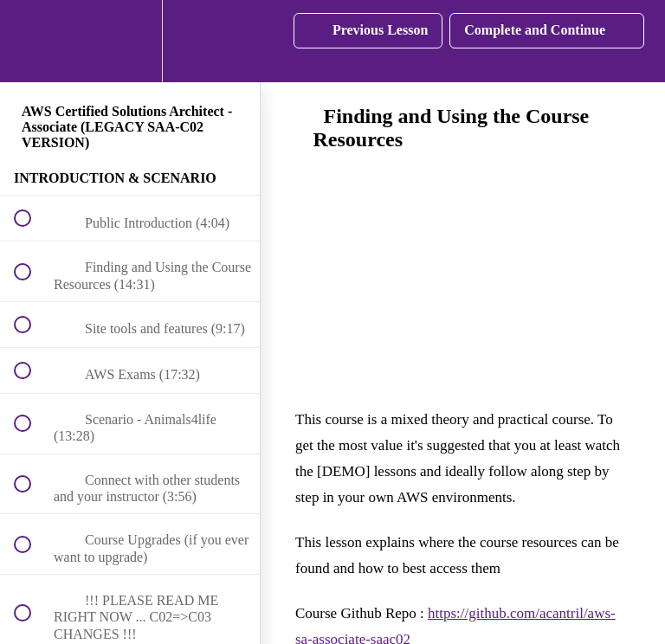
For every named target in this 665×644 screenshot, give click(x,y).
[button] (32, 41)
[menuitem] (130, 41)
